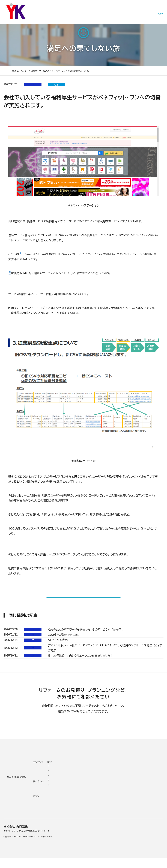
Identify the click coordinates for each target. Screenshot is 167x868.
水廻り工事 (39, 855)
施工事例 (37, 845)
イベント (85, 859)
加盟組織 (65, 865)
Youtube (104, 849)
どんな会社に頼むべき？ (16, 855)
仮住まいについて (13, 865)
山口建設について (68, 845)
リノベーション (40, 850)
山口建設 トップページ (15, 830)
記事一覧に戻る (83, 603)
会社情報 (65, 850)
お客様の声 (86, 854)
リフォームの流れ (12, 860)
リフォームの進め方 (14, 850)
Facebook (105, 854)
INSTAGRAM (106, 859)
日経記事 (25, 254)
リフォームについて (12, 845)
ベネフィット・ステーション (24, 273)
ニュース (85, 849)
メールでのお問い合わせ (108, 802)
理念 (62, 860)
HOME (7, 71)
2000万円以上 (41, 865)
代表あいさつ (67, 855)
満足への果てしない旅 (25, 71)
